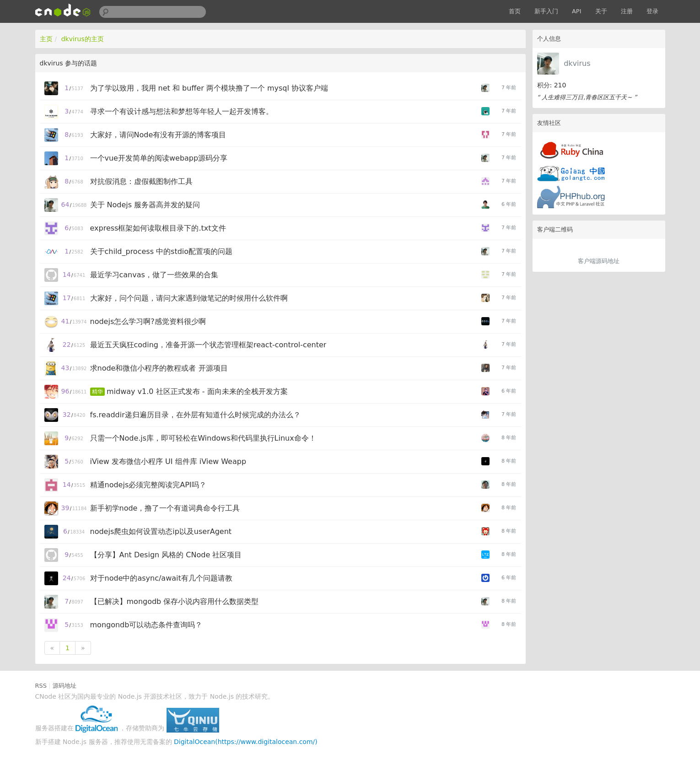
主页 (46, 39)
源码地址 (65, 686)
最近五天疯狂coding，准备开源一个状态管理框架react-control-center (208, 345)
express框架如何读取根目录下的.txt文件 (158, 228)
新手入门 (546, 11)
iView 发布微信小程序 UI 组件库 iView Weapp (168, 461)
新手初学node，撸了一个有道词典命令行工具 (165, 508)
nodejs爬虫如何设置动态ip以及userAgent (161, 531)
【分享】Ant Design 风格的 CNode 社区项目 (166, 555)
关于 (601, 11)
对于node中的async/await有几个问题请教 (161, 578)
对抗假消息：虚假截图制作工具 (141, 181)
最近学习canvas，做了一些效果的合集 (154, 275)
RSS (41, 686)
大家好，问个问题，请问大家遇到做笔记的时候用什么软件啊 (189, 298)
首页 (515, 11)
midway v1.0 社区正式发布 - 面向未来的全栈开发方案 (197, 391)
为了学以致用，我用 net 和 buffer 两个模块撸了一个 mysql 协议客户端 (209, 88)
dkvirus (577, 63)
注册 (627, 11)
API (577, 11)
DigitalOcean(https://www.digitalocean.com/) (246, 742)
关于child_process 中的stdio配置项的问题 (162, 251)
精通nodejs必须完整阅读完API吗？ (148, 485)
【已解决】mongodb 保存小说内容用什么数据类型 (175, 601)
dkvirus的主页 (83, 39)
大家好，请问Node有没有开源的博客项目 (158, 135)
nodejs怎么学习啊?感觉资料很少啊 (148, 321)
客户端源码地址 (599, 261)
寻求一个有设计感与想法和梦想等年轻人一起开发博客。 (182, 111)
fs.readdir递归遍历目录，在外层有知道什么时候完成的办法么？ (195, 415)
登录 (652, 11)
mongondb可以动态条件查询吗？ (146, 625)
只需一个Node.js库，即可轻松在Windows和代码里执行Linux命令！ (203, 438)
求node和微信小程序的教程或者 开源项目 (159, 368)
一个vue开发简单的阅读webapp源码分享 (159, 158)
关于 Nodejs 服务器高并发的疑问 (145, 205)
